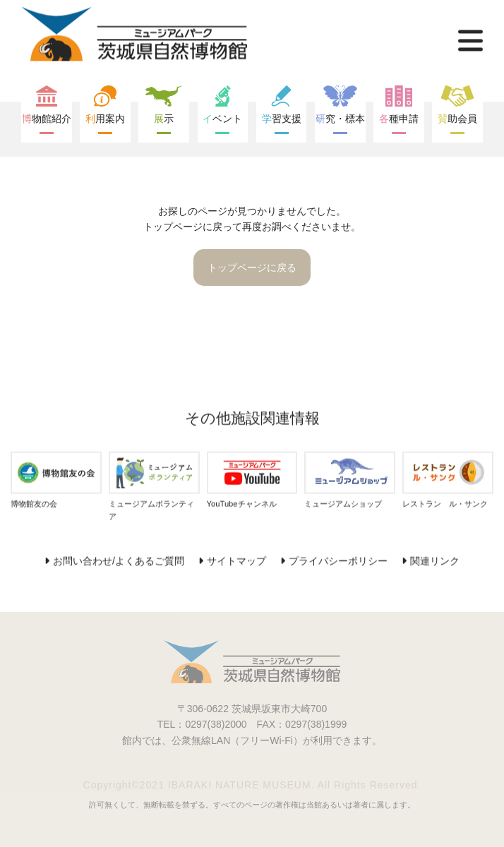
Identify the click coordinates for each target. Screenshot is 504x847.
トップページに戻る (252, 268)
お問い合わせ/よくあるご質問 (119, 561)
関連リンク (435, 561)
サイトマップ (236, 561)
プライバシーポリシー (338, 561)
